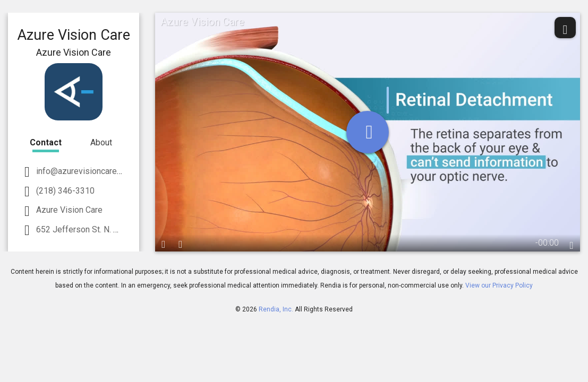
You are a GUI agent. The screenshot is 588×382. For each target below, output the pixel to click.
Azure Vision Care (68, 210)
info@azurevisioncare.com (84, 171)
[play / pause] (164, 243)
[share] (565, 28)
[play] (368, 132)
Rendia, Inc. (276, 309)
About (101, 142)
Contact (46, 142)
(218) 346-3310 (64, 191)
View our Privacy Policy (499, 285)
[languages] (572, 245)
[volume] (181, 243)
